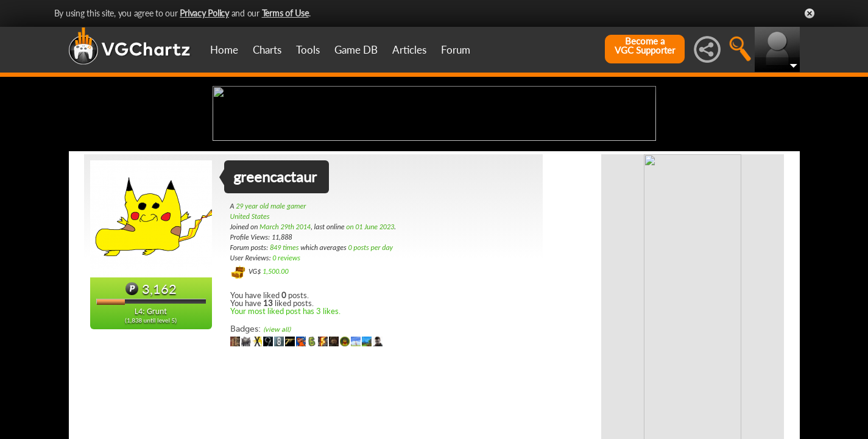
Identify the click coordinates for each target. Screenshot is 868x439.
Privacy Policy (204, 13)
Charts (267, 50)
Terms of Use (285, 13)
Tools (308, 50)
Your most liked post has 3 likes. (285, 407)
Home (224, 50)
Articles (409, 50)
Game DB (356, 50)
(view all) (277, 426)
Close (810, 13)
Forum (456, 50)
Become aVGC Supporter (645, 46)
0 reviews (286, 354)
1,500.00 (276, 368)
